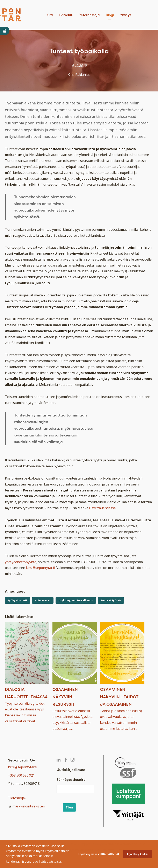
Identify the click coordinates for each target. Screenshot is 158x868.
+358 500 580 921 (21, 775)
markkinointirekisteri (29, 806)
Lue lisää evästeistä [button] (47, 862)
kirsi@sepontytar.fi (40, 568)
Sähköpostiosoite (71, 780)
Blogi (110, 15)
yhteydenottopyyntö (21, 562)
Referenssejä (89, 15)
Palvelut (66, 15)
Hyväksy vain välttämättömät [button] (99, 854)
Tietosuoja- (17, 798)
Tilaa (69, 807)
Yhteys (125, 15)
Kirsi (50, 15)
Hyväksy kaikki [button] (138, 854)
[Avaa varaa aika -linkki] (5, 31)
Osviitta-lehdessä (102, 508)
